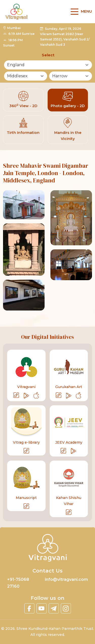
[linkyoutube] (42, 608)
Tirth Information (23, 126)
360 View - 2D (23, 99)
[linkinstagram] (66, 608)
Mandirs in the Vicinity (68, 129)
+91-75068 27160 (18, 583)
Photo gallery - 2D (68, 99)
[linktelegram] (54, 608)
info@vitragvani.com (66, 579)
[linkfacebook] (29, 608)
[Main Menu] (80, 11)
